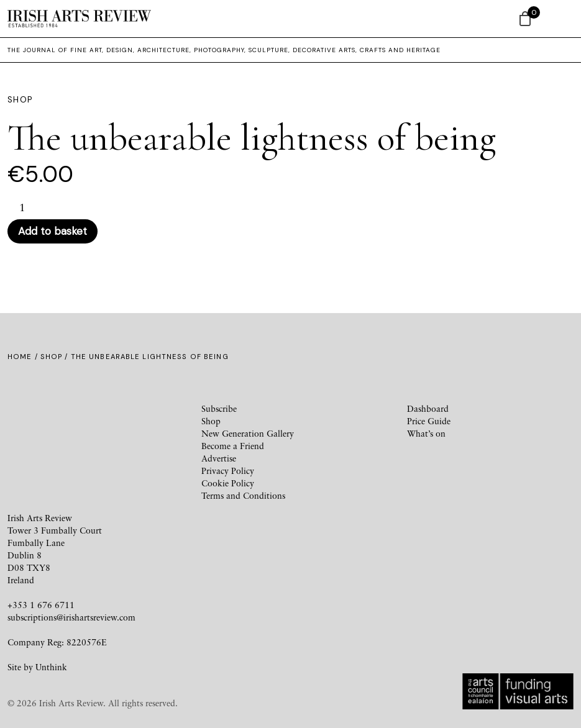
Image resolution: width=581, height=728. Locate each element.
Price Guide (429, 421)
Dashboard (428, 408)
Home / (24, 357)
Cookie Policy (228, 483)
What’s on (426, 433)
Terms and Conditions (243, 495)
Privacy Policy (228, 471)
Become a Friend (233, 446)
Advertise (219, 458)
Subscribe (219, 408)
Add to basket (53, 231)
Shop (51, 357)
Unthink (51, 667)
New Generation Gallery (248, 433)
